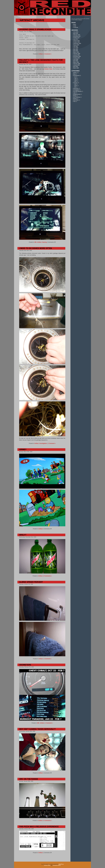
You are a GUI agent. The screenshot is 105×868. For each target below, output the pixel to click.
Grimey (23, 449)
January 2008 (76, 65)
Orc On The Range (29, 779)
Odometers (25, 665)
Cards (75, 26)
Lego (74, 93)
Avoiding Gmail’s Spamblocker (35, 29)
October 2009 (76, 42)
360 (35, 242)
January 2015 (76, 41)
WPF (75, 81)
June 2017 (76, 39)
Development (76, 76)
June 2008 (76, 59)
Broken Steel (48, 69)
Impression (76, 89)
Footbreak (76, 27)
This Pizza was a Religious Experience (39, 827)
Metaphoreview (77, 94)
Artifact (41, 54)
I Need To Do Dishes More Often (36, 248)
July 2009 (76, 46)
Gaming (44, 242)
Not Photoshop (77, 97)
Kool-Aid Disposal (77, 91)
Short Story (76, 100)
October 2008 (76, 58)
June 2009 (76, 48)
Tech (74, 101)
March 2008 (76, 62)
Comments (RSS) (57, 865)
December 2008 (77, 56)
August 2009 (76, 45)
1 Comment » (48, 54)
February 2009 (77, 54)
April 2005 (76, 67)
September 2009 (77, 44)
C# (75, 77)
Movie (75, 96)
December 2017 (77, 36)
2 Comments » (48, 576)
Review (75, 99)
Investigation (43, 443)
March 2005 (76, 68)
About (75, 24)
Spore (76, 86)
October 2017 (76, 38)
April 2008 (76, 61)
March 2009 (76, 52)
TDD (75, 78)
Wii (75, 87)
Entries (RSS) (47, 865)
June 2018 (76, 32)
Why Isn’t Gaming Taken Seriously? (37, 729)
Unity (76, 80)
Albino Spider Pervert (31, 582)
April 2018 (76, 33)
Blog (74, 74)
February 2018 (77, 35)
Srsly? (23, 535)
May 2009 (76, 49)
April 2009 (76, 51)
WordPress (61, 864)
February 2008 (77, 64)
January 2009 (76, 55)
